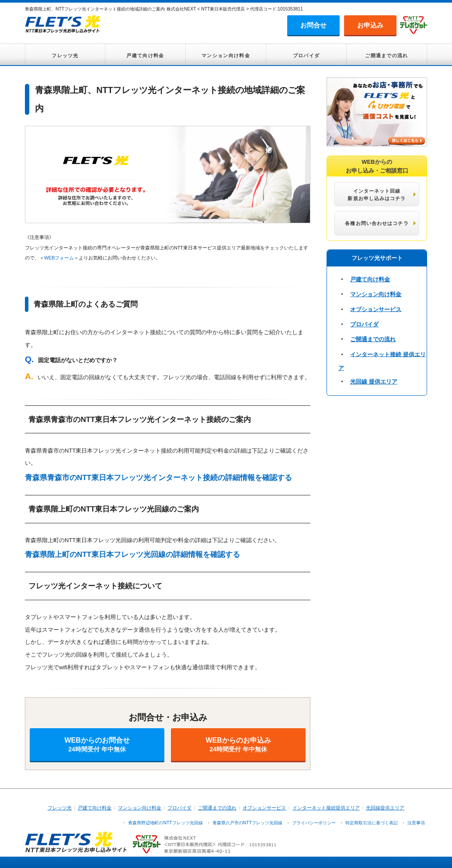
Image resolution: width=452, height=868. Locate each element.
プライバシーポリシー (314, 823)
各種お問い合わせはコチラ (377, 223)
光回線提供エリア (385, 808)
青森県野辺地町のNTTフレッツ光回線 (165, 823)
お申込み (370, 25)
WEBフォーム (59, 258)
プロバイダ (306, 55)
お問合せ (313, 25)
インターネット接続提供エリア (326, 808)
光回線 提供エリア (374, 382)
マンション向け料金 (226, 55)
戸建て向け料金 (145, 55)
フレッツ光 (65, 55)
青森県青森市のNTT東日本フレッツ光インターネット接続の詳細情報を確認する (158, 478)
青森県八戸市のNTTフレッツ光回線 (247, 823)
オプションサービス (376, 309)
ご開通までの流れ (386, 55)
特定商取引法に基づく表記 (372, 823)
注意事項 (416, 823)
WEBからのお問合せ (97, 745)
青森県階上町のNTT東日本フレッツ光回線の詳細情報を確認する (132, 555)
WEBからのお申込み (238, 745)
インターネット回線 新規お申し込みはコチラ (377, 195)
